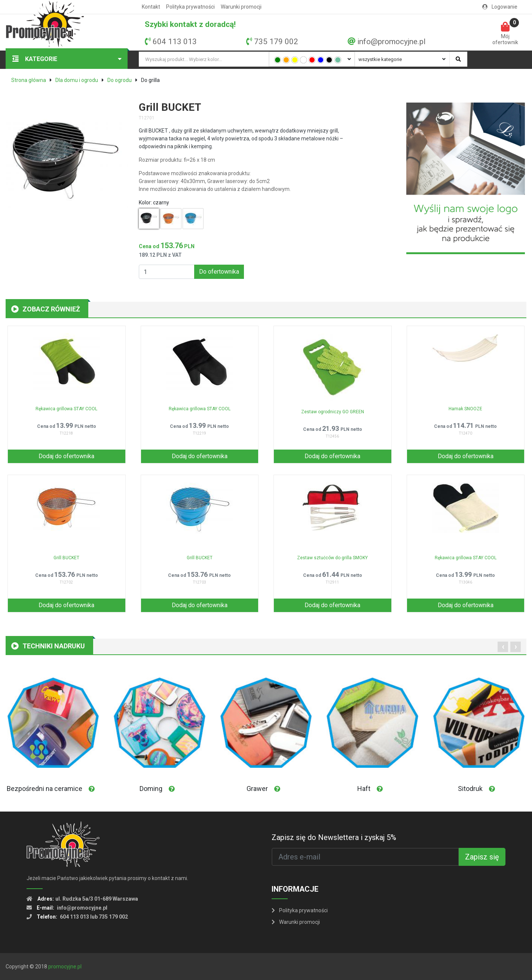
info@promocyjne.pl (391, 42)
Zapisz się (482, 857)
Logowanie (500, 7)
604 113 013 (175, 42)
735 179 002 (276, 42)
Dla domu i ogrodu (77, 80)
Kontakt (151, 7)
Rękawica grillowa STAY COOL (66, 409)
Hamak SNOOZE (465, 409)
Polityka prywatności (190, 7)
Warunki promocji (241, 7)
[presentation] (503, 647)
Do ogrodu (120, 80)
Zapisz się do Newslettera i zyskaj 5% (334, 837)
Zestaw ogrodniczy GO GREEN (333, 412)
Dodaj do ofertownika (66, 456)
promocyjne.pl (65, 967)
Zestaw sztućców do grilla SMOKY (332, 558)
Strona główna (29, 80)
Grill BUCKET (66, 558)
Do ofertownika (219, 272)
